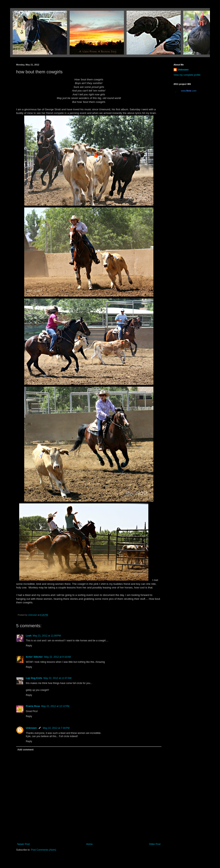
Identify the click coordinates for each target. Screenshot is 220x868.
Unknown (31, 728)
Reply (29, 646)
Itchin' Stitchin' (34, 657)
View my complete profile (187, 75)
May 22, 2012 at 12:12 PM (55, 706)
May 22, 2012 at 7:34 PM (56, 728)
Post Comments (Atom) (43, 850)
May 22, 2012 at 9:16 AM (58, 657)
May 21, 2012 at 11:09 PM (47, 636)
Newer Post (23, 844)
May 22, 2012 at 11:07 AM (57, 678)
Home (89, 844)
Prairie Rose (33, 706)
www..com (189, 91)
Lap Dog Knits (34, 678)
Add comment (25, 750)
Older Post (155, 844)
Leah (29, 636)
